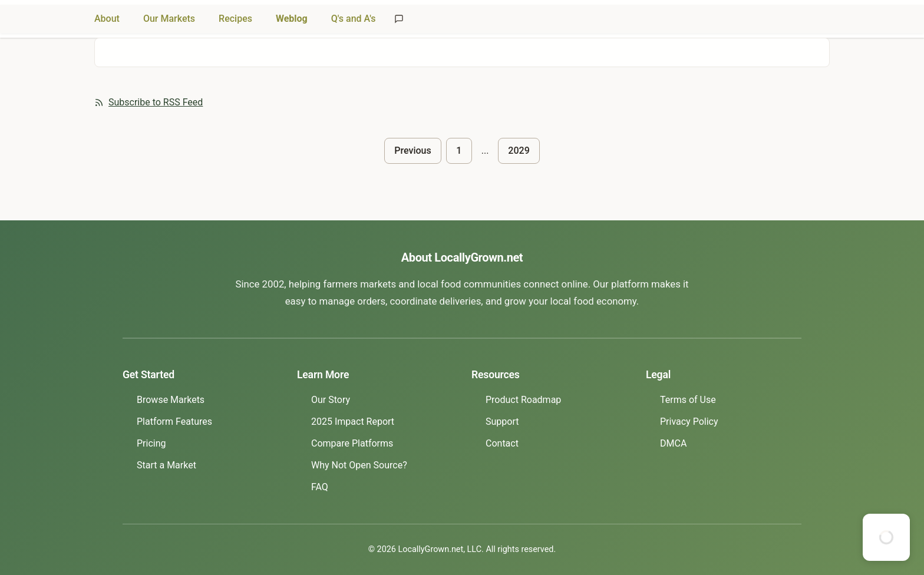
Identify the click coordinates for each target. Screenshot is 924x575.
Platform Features (174, 422)
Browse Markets (171, 400)
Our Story (331, 400)
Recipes (235, 19)
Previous (412, 151)
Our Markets (169, 19)
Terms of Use (688, 400)
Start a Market (166, 465)
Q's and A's (354, 19)
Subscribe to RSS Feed (148, 102)
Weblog (292, 19)
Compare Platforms (352, 443)
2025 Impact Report (353, 422)
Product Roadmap (523, 400)
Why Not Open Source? (359, 465)
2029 (519, 151)
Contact (502, 443)
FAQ (320, 487)
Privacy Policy (689, 422)
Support (502, 422)
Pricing (151, 443)
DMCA (673, 443)
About (107, 19)
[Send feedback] (399, 19)
